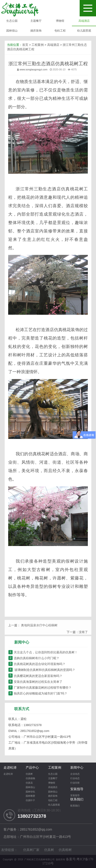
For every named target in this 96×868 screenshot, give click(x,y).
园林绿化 (30, 792)
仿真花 (29, 783)
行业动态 (75, 779)
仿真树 (29, 774)
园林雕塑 (30, 796)
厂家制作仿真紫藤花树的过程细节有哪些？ (40, 688)
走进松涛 (10, 768)
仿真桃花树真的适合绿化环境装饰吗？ (37, 664)
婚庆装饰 (36, 31)
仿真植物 (30, 779)
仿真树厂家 (31, 850)
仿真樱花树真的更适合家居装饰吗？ (35, 676)
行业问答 (75, 783)
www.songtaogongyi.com (34, 70)
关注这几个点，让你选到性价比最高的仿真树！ (43, 653)
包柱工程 (60, 31)
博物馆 (60, 21)
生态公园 (12, 21)
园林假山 (12, 31)
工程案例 (38, 46)
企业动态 (75, 774)
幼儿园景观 (84, 31)
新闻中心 (77, 768)
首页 (25, 46)
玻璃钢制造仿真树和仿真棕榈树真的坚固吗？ (42, 670)
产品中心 (32, 768)
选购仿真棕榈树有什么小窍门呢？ (34, 658)
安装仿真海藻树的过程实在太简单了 (35, 682)
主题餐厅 (36, 21)
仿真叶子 (30, 801)
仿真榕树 (65, 850)
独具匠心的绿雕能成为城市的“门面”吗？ (38, 694)
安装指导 (77, 789)
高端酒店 (84, 21)
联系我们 (77, 800)
